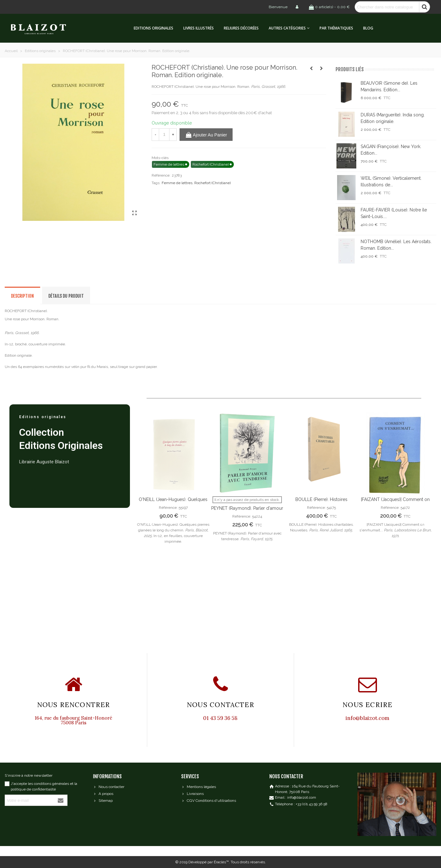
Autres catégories (287, 28)
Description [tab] (22, 296)
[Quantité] (164, 135)
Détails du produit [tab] (66, 296)
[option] (173, 483)
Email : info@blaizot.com (296, 797)
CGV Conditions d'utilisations (209, 801)
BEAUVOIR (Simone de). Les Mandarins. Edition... (389, 86)
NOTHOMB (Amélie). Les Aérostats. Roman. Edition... (396, 245)
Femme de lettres (177, 183)
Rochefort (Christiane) (212, 183)
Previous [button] (146, 525)
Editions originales (153, 28)
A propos (103, 794)
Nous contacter (109, 787)
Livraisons (192, 794)
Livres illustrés (199, 28)
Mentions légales (199, 787)
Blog (368, 28)
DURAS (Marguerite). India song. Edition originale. (393, 118)
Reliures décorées (241, 28)
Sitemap (103, 801)
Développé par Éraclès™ (209, 862)
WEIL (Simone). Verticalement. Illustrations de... (391, 181)
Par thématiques (336, 28)
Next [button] (422, 525)
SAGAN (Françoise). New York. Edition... (391, 150)
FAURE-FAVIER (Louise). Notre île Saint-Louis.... (394, 213)
